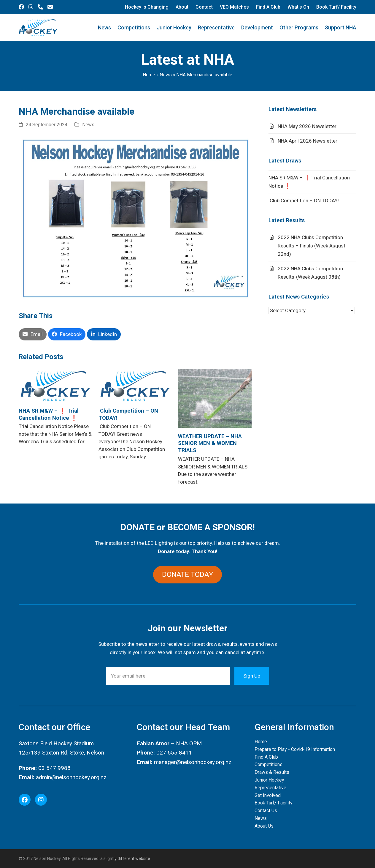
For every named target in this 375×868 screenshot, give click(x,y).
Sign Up (252, 676)
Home (149, 75)
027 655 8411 (174, 753)
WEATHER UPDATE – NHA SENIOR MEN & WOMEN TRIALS (210, 443)
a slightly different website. (125, 858)
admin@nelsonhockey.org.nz (71, 777)
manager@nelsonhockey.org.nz (193, 762)
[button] (33, 334)
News (166, 75)
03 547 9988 (54, 768)
